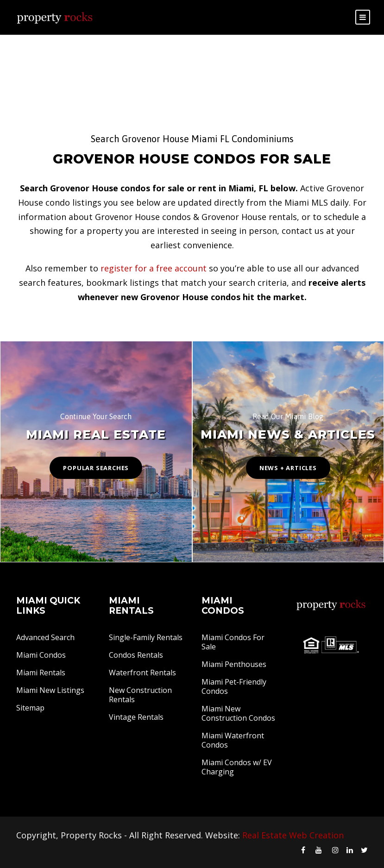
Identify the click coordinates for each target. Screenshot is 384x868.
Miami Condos (41, 655)
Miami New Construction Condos (238, 713)
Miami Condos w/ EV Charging (237, 767)
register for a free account (154, 268)
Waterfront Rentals (142, 673)
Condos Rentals (136, 655)
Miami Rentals (41, 673)
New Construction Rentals (140, 695)
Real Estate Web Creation (293, 835)
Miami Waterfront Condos (233, 740)
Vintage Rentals (136, 717)
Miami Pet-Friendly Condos (234, 686)
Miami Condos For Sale (233, 642)
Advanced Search (45, 637)
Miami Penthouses (234, 664)
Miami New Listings (50, 690)
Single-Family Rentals (146, 637)
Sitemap (30, 708)
